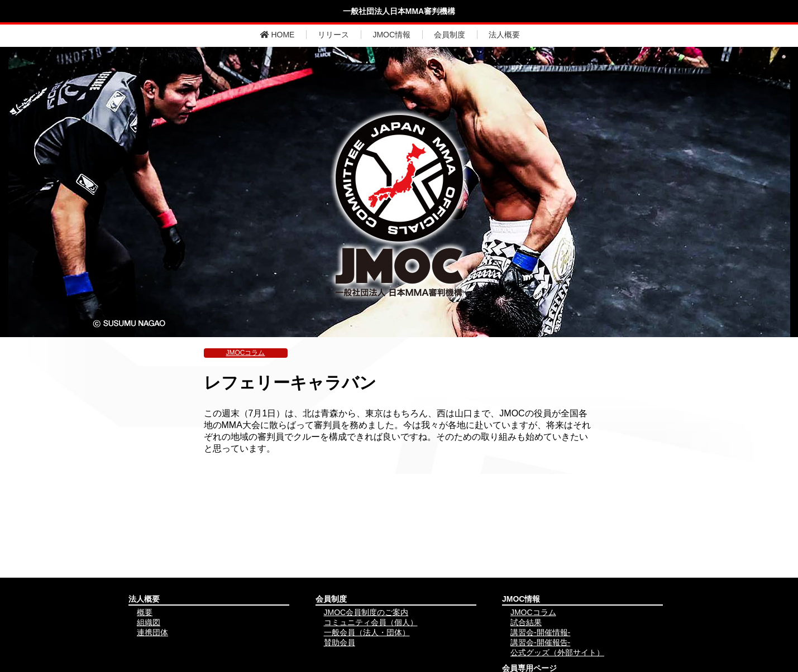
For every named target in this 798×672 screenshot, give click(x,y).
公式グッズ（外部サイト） (557, 652)
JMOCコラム (246, 353)
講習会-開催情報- (540, 632)
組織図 (149, 622)
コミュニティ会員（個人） (371, 622)
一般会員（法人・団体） (367, 632)
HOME (278, 35)
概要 (145, 612)
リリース (333, 35)
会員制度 (450, 35)
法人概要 (504, 35)
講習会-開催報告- (540, 642)
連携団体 (152, 632)
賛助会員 (340, 642)
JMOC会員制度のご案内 (366, 612)
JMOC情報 (391, 35)
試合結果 (526, 622)
